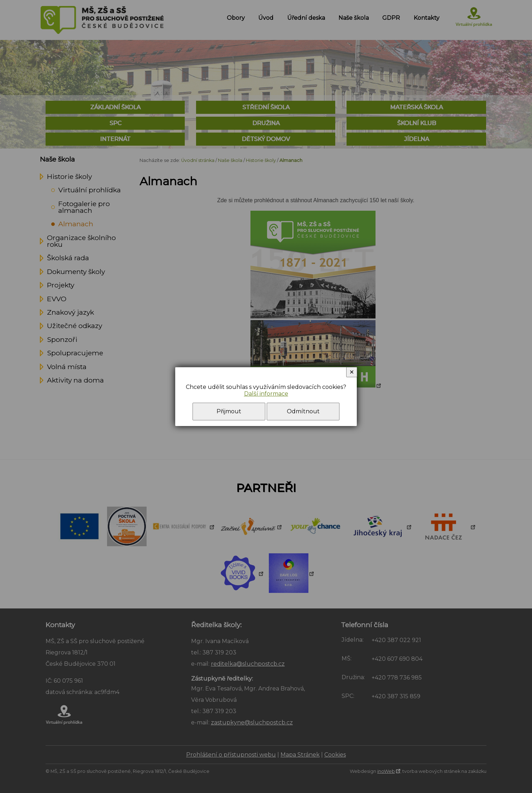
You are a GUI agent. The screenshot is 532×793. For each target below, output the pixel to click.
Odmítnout (303, 411)
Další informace (266, 394)
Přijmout (229, 411)
